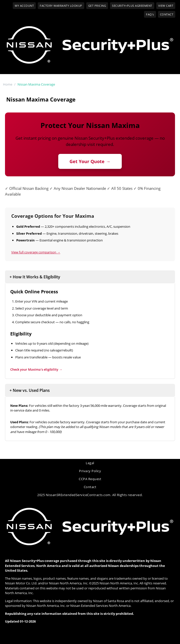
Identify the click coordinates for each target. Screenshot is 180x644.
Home (8, 84)
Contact (90, 487)
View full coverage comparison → (36, 252)
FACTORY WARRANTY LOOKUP (61, 6)
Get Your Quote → (90, 161)
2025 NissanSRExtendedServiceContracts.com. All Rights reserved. (90, 495)
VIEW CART (166, 6)
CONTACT (167, 14)
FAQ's (150, 14)
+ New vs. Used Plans (30, 390)
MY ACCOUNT (24, 6)
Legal (90, 463)
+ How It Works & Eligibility (35, 277)
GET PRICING (97, 6)
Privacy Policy (90, 471)
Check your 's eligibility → (36, 369)
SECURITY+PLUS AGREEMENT (132, 6)
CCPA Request (90, 479)
